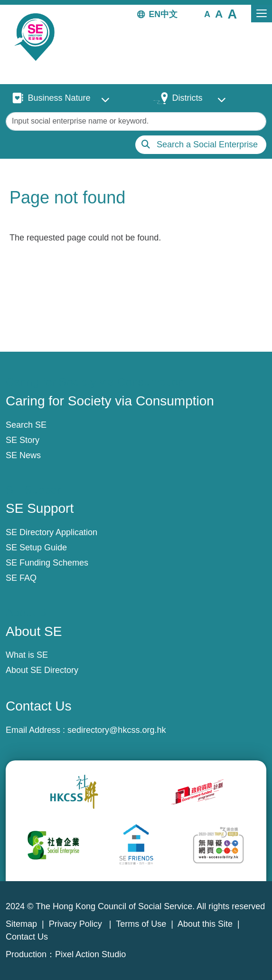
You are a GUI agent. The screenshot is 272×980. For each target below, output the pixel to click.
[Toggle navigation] (262, 14)
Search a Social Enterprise (207, 144)
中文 (169, 14)
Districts (187, 98)
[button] (207, 14)
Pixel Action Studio (90, 954)
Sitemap (21, 924)
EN (155, 14)
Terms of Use (141, 924)
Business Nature (59, 98)
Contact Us (27, 937)
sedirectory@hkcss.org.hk (117, 730)
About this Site (205, 924)
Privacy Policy (77, 924)
